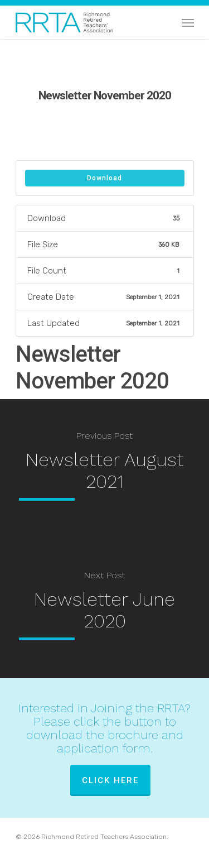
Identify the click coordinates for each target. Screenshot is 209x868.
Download (104, 178)
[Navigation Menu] (188, 22)
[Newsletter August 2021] (104, 469)
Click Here (110, 780)
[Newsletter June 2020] (104, 608)
